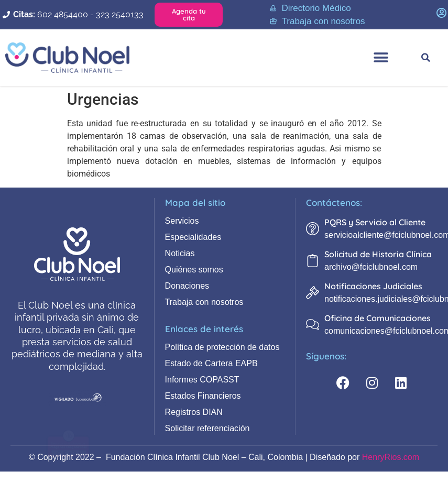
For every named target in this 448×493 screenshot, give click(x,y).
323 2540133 (120, 14)
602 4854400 (63, 14)
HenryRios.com (391, 457)
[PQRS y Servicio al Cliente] (313, 229)
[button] (381, 57)
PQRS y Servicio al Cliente (375, 222)
